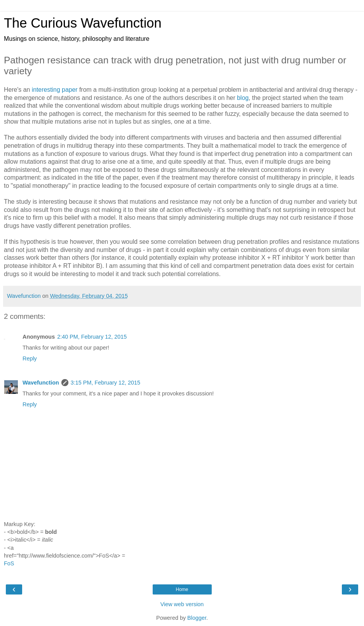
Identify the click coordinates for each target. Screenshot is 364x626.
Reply (30, 358)
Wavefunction (41, 383)
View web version (182, 604)
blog (243, 98)
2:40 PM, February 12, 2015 (92, 337)
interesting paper (55, 90)
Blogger (197, 618)
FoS (9, 563)
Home (182, 589)
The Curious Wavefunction (83, 23)
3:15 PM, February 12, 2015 (105, 383)
